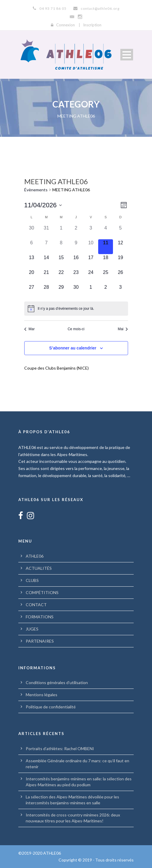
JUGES (32, 629)
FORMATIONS (40, 617)
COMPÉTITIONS (42, 592)
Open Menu (127, 55)
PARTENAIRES (40, 641)
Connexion (66, 25)
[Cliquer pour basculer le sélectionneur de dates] (43, 205)
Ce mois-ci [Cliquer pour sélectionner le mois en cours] (76, 329)
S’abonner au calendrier (73, 348)
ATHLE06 (35, 556)
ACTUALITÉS (39, 568)
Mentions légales (42, 695)
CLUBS (32, 580)
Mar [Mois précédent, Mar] (30, 329)
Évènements (36, 190)
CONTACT (36, 605)
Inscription (92, 25)
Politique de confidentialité (51, 707)
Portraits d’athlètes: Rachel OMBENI (60, 749)
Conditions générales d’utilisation (57, 682)
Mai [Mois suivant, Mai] (123, 329)
